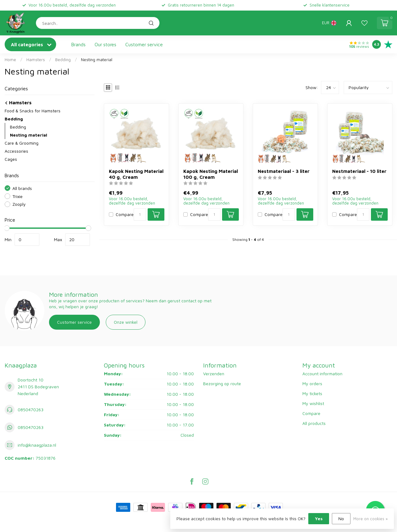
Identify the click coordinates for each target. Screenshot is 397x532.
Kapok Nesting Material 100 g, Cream (211, 174)
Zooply (19, 204)
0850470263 (31, 410)
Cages (11, 159)
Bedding (63, 60)
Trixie (18, 196)
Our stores (105, 44)
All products (314, 423)
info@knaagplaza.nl (37, 445)
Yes (319, 518)
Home (10, 60)
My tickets (312, 393)
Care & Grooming (22, 143)
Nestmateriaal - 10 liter (359, 171)
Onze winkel (126, 322)
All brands (22, 188)
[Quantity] (140, 214)
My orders (312, 383)
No (341, 518)
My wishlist (313, 403)
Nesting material (97, 60)
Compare (125, 214)
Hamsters (36, 60)
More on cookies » (370, 519)
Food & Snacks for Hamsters (33, 111)
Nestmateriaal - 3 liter (284, 171)
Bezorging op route (222, 383)
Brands (78, 44)
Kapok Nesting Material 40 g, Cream (136, 174)
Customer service (144, 44)
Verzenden (214, 374)
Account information (322, 374)
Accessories (16, 151)
